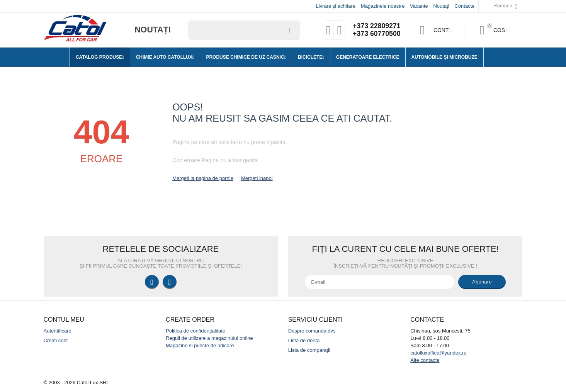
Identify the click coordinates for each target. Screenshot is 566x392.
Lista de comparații (309, 350)
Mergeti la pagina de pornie (203, 178)
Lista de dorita (304, 340)
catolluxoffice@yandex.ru (438, 353)
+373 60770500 (376, 34)
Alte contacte (425, 360)
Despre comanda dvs (312, 331)
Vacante (419, 6)
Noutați (441, 6)
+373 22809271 (376, 26)
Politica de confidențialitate (195, 331)
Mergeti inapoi (257, 178)
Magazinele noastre (383, 6)
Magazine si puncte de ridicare (200, 345)
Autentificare (58, 331)
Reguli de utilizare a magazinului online (209, 338)
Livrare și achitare (336, 6)
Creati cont (56, 340)
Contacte (464, 6)
